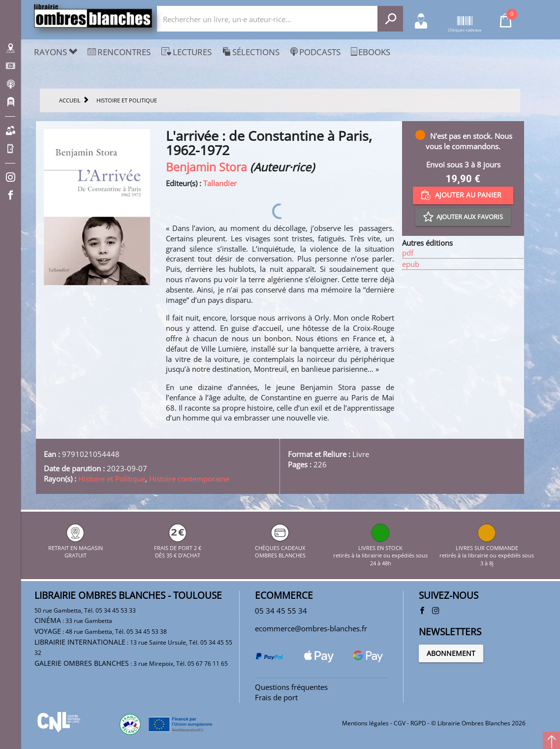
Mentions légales (365, 723)
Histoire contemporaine (189, 479)
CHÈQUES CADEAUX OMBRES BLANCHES (280, 548)
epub (411, 264)
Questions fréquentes (291, 687)
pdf (408, 253)
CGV (400, 723)
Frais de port (276, 697)
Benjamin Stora (206, 167)
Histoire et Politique (112, 479)
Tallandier (220, 183)
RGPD (418, 723)
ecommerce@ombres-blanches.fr (311, 628)
